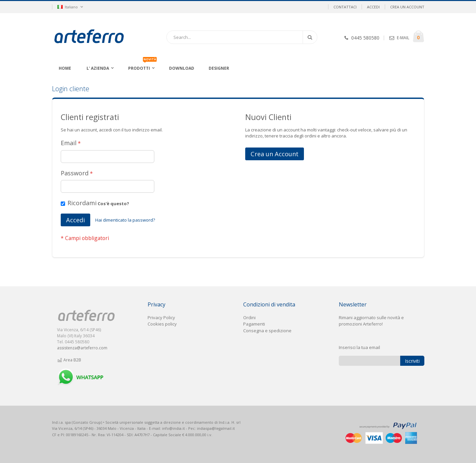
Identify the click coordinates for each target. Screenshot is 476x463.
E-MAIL (403, 38)
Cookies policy (162, 324)
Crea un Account (407, 7)
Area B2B (69, 360)
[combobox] (242, 37)
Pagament (254, 324)
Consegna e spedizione (267, 331)
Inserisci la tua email (359, 347)
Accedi (373, 7)
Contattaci (345, 7)
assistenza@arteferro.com (82, 348)
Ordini (249, 317)
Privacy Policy (161, 317)
